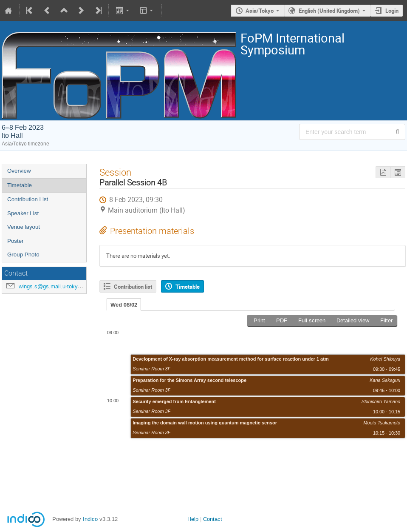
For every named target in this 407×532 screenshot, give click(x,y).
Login (392, 11)
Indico (90, 519)
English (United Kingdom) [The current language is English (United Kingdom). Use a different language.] (329, 11)
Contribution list (133, 287)
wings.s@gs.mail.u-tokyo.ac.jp (57, 286)
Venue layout (24, 227)
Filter (386, 320)
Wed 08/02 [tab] (124, 305)
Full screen (312, 320)
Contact (213, 519)
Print (259, 320)
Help (193, 519)
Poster (16, 241)
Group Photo (23, 255)
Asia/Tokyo (260, 11)
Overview (19, 171)
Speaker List (23, 213)
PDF (282, 320)
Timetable (20, 185)
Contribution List (28, 199)
